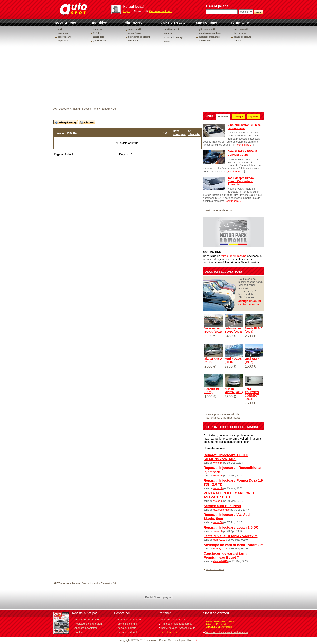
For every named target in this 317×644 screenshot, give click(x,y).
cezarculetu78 (221, 510)
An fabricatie (194, 133)
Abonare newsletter (86, 628)
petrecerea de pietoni (139, 37)
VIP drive (98, 33)
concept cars (64, 37)
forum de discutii (243, 37)
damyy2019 (220, 540)
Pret (164, 133)
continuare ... (245, 145)
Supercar (253, 117)
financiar (168, 33)
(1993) (212, 391)
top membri (240, 33)
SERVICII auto (207, 23)
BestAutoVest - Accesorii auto (178, 628)
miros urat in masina (234, 256)
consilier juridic (172, 29)
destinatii (133, 41)
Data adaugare (179, 133)
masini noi (63, 33)
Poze (58, 133)
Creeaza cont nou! (161, 11)
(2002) (213, 330)
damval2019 (220, 561)
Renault (105, 109)
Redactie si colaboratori (88, 624)
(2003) (233, 330)
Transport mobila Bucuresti (177, 624)
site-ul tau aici (169, 632)
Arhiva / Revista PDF (87, 619)
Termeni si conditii (127, 624)
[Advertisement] (158, 76)
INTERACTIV (241, 23)
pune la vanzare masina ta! (223, 418)
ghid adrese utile (207, 29)
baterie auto (205, 41)
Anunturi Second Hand (85, 109)
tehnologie (178, 37)
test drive (98, 29)
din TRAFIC (134, 23)
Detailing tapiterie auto (174, 619)
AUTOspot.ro (61, 109)
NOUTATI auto (66, 23)
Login (127, 11)
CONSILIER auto (173, 23)
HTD (194, 640)
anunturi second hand (210, 33)
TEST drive (98, 23)
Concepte (239, 117)
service (167, 37)
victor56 (218, 463)
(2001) (234, 391)
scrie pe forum (215, 569)
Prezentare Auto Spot (129, 619)
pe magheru (135, 33)
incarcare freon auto (209, 37)
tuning (167, 41)
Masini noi (223, 117)
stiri (60, 29)
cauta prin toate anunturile (223, 414)
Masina (72, 133)
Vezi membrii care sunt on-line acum (227, 632)
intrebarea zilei (242, 29)
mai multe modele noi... (220, 210)
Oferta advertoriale (127, 632)
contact (238, 41)
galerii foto (99, 37)
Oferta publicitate (126, 628)
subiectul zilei (135, 29)
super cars (63, 41)
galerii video (99, 41)
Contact (79, 632)
